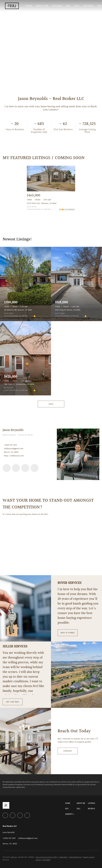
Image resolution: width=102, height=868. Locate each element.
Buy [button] (68, 6)
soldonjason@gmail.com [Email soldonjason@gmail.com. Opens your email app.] (14, 449)
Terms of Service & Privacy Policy (47, 857)
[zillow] (25, 468)
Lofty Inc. (14, 857)
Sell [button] (77, 6)
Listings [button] (57, 6)
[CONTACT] (68, 751)
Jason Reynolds (13, 430)
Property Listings (89, 857)
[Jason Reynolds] (78, 454)
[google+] (35, 468)
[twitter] (16, 468)
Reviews (89, 6)
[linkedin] (7, 468)
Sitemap (38, 860)
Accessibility (46, 860)
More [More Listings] (51, 404)
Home (29, 6)
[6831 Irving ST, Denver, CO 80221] (76, 284)
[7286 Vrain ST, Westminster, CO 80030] (25, 358)
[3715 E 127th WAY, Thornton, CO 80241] (51, 179)
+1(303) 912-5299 (10, 445)
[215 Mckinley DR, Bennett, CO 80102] (25, 284)
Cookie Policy (63, 857)
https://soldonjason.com (14, 456)
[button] (12, 6)
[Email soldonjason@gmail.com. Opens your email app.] (28, 838)
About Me (42, 6)
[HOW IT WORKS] (68, 633)
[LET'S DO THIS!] (13, 702)
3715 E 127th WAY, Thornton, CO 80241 (42, 204)
